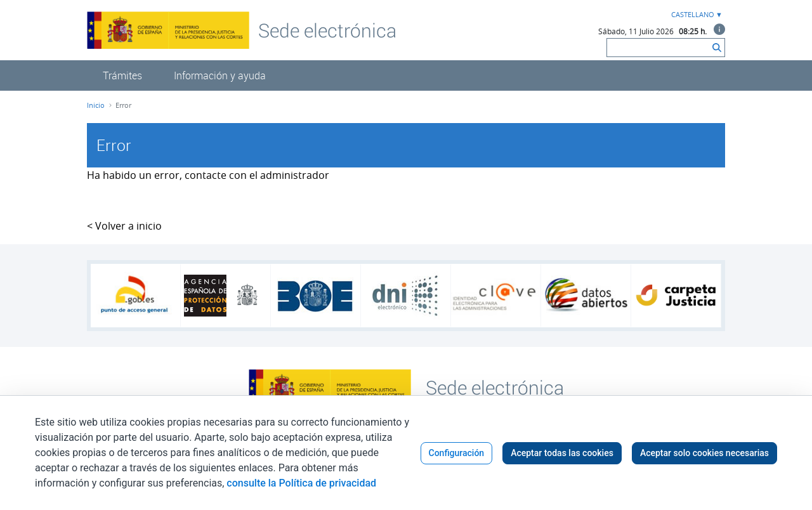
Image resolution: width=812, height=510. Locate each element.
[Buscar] (658, 48)
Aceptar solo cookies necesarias (704, 453)
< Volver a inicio (124, 226)
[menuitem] (122, 75)
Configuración (457, 453)
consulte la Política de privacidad (301, 483)
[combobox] (695, 15)
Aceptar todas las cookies (562, 453)
